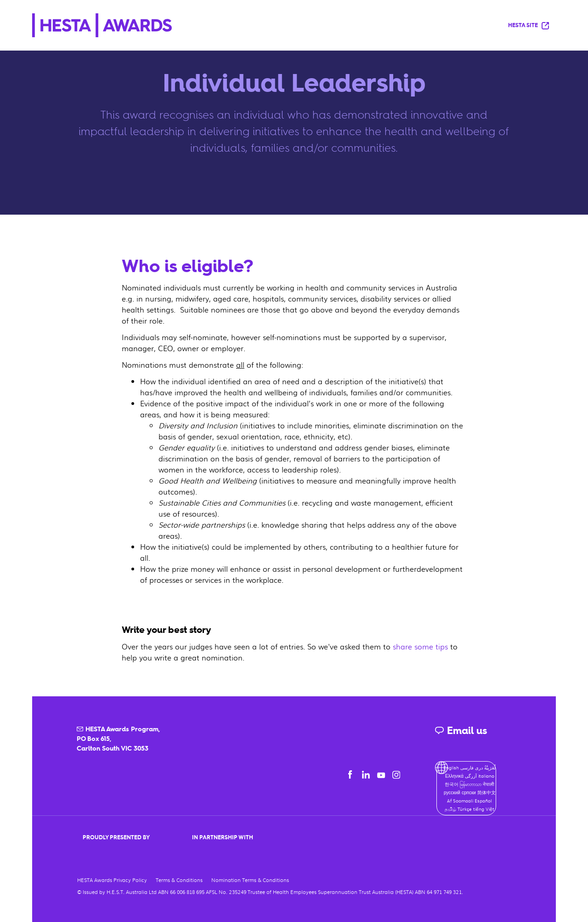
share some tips (420, 646)
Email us (461, 731)
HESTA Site (529, 26)
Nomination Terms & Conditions (250, 880)
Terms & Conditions (179, 880)
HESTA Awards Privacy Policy (112, 880)
